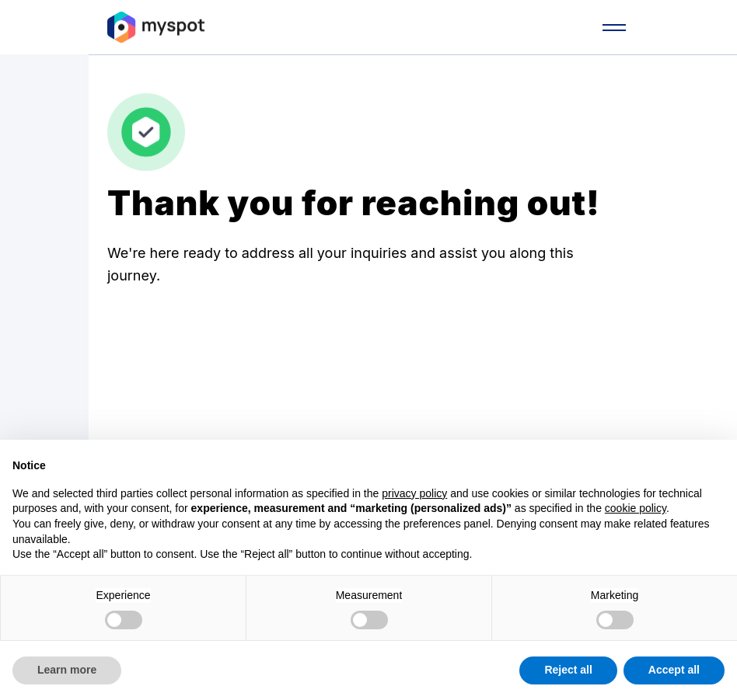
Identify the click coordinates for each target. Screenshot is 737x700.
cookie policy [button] (636, 508)
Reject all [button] (568, 670)
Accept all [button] (674, 670)
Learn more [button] (67, 670)
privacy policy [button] (414, 493)
